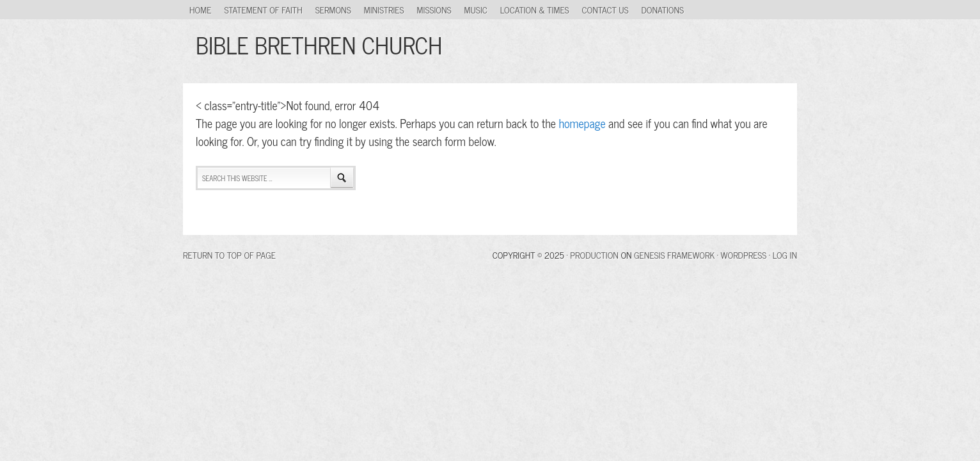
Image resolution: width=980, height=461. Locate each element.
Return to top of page (229, 255)
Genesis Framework (674, 255)
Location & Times (535, 9)
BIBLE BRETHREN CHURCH (319, 44)
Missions (434, 9)
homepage (582, 123)
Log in (785, 255)
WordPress (744, 255)
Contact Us (605, 9)
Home (200, 9)
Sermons (333, 9)
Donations (663, 9)
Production (594, 255)
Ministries (384, 9)
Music (476, 9)
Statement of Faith (263, 9)
